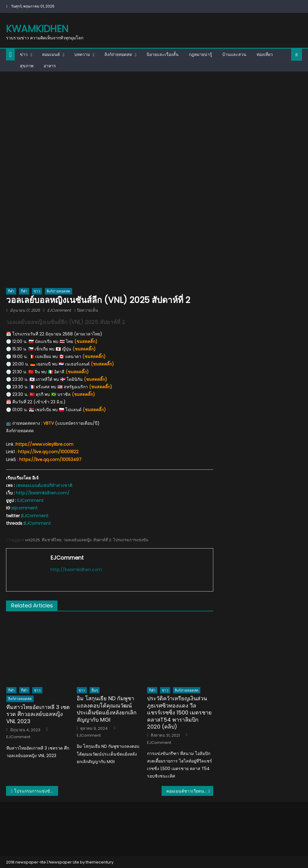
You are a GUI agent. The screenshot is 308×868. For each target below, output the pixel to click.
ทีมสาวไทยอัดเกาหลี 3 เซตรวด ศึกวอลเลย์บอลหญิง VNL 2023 (38, 714)
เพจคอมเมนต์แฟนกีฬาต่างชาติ (44, 485)
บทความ (82, 54)
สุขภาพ (27, 66)
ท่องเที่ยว (265, 54)
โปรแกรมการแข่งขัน (131, 540)
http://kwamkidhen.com (76, 570)
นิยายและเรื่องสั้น (163, 54)
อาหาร (50, 66)
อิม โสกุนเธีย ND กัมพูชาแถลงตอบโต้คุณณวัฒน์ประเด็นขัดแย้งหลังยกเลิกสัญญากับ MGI (107, 709)
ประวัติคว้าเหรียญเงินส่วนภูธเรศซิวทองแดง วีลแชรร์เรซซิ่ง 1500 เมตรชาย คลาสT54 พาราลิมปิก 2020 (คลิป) (179, 712)
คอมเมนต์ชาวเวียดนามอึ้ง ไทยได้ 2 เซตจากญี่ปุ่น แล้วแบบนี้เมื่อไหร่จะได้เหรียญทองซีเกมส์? (190, 791)
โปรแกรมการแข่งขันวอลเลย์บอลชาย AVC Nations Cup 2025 (36, 791)
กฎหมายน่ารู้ (200, 54)
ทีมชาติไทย (52, 540)
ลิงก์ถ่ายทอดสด (118, 54)
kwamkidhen (37, 29)
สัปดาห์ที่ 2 (102, 540)
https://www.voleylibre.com (45, 444)
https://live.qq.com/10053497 (50, 460)
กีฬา (11, 291)
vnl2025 (32, 540)
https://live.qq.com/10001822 (48, 452)
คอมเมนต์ (51, 54)
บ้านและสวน (234, 54)
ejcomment (25, 508)
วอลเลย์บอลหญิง (77, 540)
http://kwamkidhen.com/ (43, 493)
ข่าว (24, 54)
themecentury (100, 862)
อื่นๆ (95, 690)
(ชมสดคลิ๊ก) (86, 341)
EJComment (59, 310)
